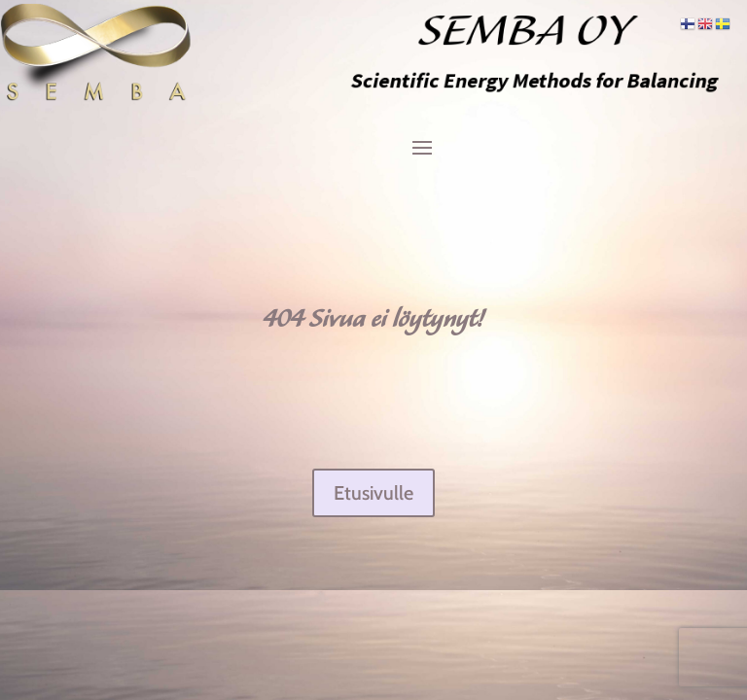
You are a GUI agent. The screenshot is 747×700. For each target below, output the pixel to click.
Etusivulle (373, 493)
